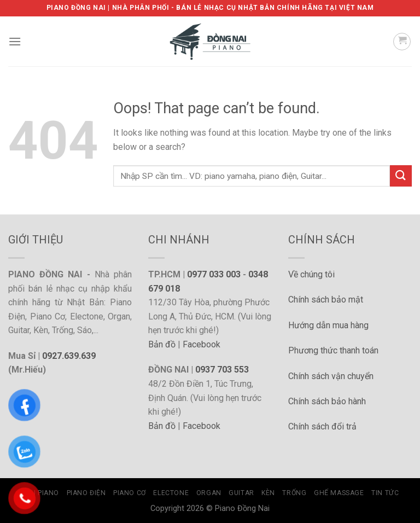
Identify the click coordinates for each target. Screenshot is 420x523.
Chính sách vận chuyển (331, 376)
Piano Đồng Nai (242, 509)
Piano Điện (86, 493)
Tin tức (385, 493)
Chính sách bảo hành (327, 401)
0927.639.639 (69, 356)
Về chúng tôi (311, 274)
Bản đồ (162, 344)
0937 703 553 (222, 370)
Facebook (202, 344)
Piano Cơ (130, 493)
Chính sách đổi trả (322, 426)
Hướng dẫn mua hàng (328, 325)
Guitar (241, 493)
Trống (294, 493)
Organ (209, 493)
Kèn (268, 493)
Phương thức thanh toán (333, 350)
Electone (171, 493)
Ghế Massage (339, 493)
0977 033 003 (214, 274)
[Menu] (15, 41)
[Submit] (401, 176)
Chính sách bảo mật (326, 300)
